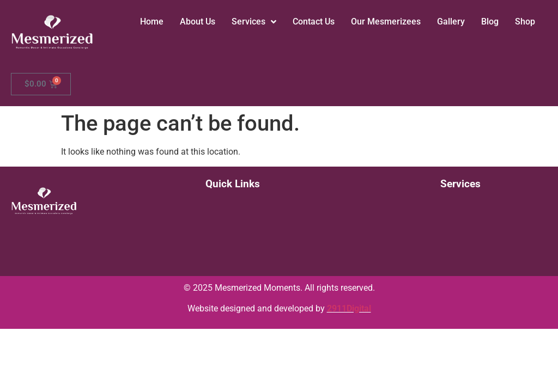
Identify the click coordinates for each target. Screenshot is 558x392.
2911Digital (349, 308)
